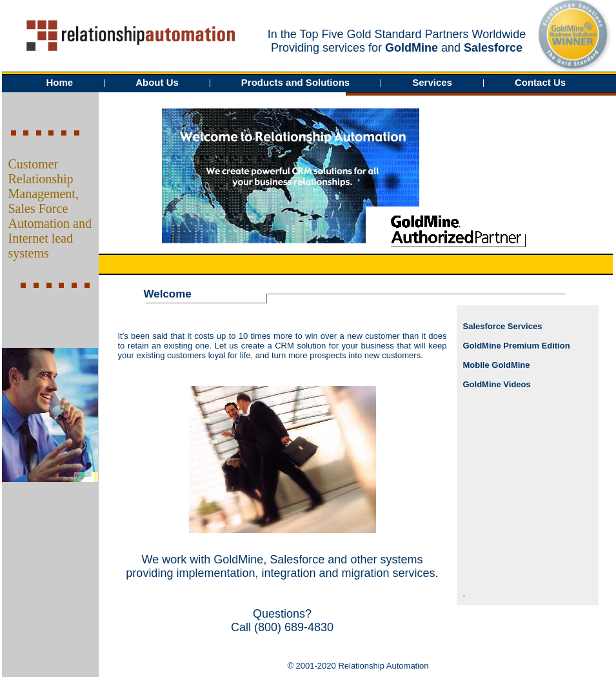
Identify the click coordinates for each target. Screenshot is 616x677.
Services (432, 82)
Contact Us (540, 82)
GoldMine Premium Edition (517, 346)
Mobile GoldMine (497, 365)
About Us (157, 82)
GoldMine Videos (497, 384)
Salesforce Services (503, 326)
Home (60, 82)
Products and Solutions (295, 82)
